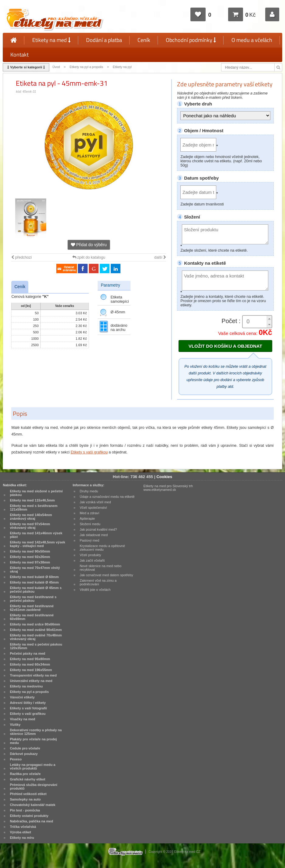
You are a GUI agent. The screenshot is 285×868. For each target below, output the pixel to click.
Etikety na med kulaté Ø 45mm (34, 582)
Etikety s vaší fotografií (28, 708)
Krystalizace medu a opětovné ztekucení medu (102, 548)
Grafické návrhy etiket (27, 779)
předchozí (21, 257)
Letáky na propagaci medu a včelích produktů (33, 766)
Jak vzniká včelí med (95, 502)
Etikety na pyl (122, 67)
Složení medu (90, 524)
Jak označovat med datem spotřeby (106, 575)
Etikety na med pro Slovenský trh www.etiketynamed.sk (168, 488)
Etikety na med (51, 40)
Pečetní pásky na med (27, 653)
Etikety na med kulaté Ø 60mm (34, 577)
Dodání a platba (104, 40)
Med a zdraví (89, 513)
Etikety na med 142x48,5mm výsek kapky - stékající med (37, 544)
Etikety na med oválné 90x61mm (36, 630)
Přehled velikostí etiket (28, 794)
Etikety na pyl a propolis (86, 67)
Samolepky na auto (25, 799)
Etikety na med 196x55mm (31, 670)
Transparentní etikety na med (33, 675)
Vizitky (15, 725)
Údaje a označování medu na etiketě (107, 497)
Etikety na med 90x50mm (30, 551)
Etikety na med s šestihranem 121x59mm (33, 508)
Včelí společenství (93, 508)
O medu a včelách (252, 40)
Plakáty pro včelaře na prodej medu (33, 741)
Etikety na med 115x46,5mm (32, 500)
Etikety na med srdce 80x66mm (35, 624)
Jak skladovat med (94, 535)
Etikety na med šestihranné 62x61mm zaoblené (32, 608)
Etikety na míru (22, 838)
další (160, 257)
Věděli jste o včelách (95, 590)
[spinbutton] (257, 322)
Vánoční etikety (22, 697)
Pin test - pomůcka (25, 810)
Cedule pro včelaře (25, 748)
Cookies (164, 477)
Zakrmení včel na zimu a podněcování (98, 582)
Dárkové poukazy (24, 754)
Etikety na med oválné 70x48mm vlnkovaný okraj (36, 637)
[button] (269, 319)
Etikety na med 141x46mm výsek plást (36, 535)
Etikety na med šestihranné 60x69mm (32, 617)
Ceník (144, 40)
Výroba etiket (20, 832)
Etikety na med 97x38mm (30, 562)
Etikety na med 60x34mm (30, 664)
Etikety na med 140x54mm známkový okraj (31, 517)
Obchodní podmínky (191, 40)
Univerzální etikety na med (31, 681)
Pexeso (16, 759)
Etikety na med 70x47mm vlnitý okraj (35, 570)
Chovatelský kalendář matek (33, 805)
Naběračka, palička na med (31, 821)
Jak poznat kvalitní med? (98, 529)
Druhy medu (89, 491)
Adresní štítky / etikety (28, 703)
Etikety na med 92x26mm (30, 557)
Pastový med (89, 540)
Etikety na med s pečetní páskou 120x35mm (36, 646)
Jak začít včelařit (92, 560)
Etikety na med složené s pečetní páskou (36, 493)
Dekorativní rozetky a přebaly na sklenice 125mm (36, 732)
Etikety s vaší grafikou (89, 452)
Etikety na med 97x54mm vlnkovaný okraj (30, 526)
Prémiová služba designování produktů (33, 787)
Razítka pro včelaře (25, 774)
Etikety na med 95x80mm (30, 659)
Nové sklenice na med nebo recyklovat (101, 568)
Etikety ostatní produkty (29, 816)
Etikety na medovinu (26, 686)
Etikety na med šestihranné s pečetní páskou (33, 599)
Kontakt (19, 55)
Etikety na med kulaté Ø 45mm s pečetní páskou (36, 590)
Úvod (56, 67)
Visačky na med (22, 719)
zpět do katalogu (89, 257)
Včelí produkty (90, 555)
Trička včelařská (23, 827)
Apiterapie (87, 518)
